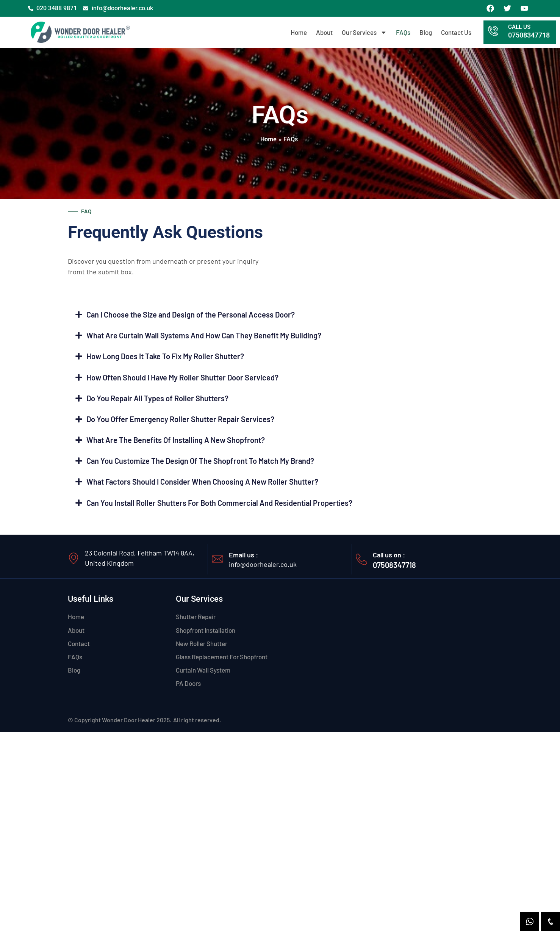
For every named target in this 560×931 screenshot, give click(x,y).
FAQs (403, 32)
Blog (426, 32)
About (324, 32)
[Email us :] (217, 562)
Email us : (243, 558)
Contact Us (456, 32)
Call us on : (389, 558)
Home (299, 32)
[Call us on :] (361, 562)
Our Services (364, 32)
